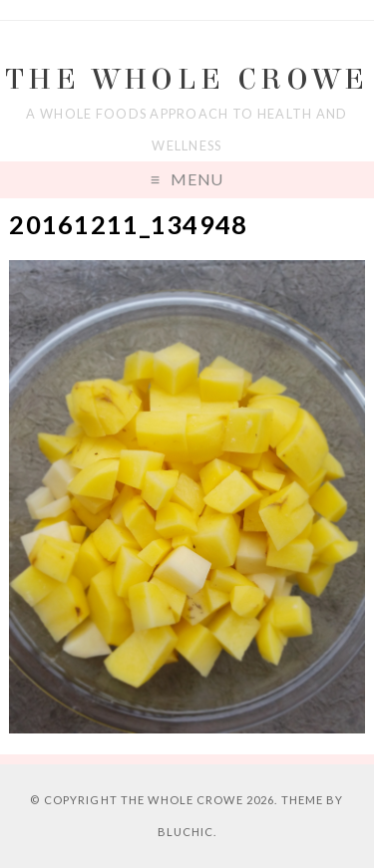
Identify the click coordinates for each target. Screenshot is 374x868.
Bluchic (186, 832)
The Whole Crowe (187, 79)
